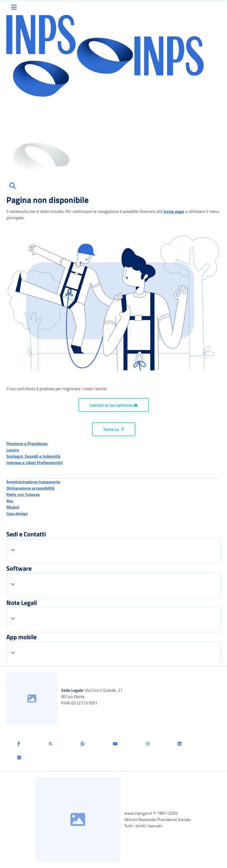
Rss (10, 501)
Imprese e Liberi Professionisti (35, 462)
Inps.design (17, 513)
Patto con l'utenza (23, 494)
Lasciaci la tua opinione (114, 405)
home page (174, 211)
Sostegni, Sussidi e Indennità (33, 456)
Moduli (13, 507)
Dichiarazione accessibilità (30, 488)
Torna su (114, 429)
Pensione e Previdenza (27, 443)
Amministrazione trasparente (33, 482)
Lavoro (13, 450)
